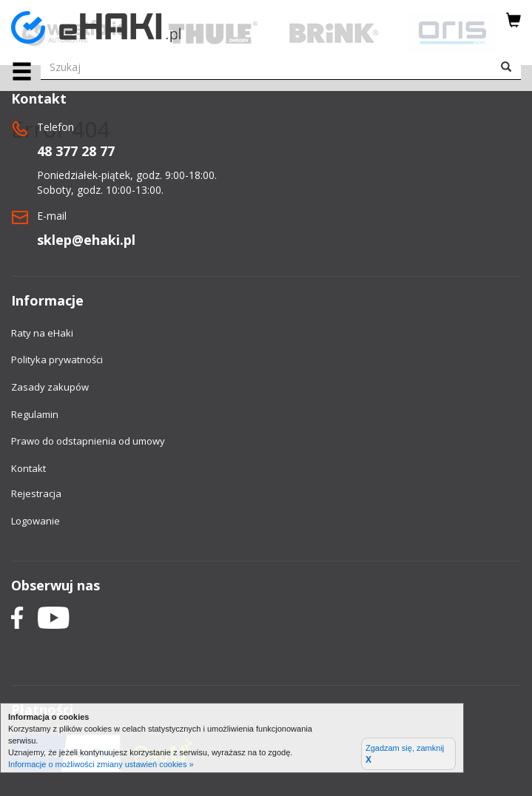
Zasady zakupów (50, 387)
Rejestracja (36, 493)
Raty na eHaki (42, 333)
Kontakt (28, 468)
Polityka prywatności (57, 360)
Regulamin (35, 414)
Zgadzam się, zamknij (405, 754)
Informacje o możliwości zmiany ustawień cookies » (101, 764)
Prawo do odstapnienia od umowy (88, 441)
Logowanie (36, 521)
